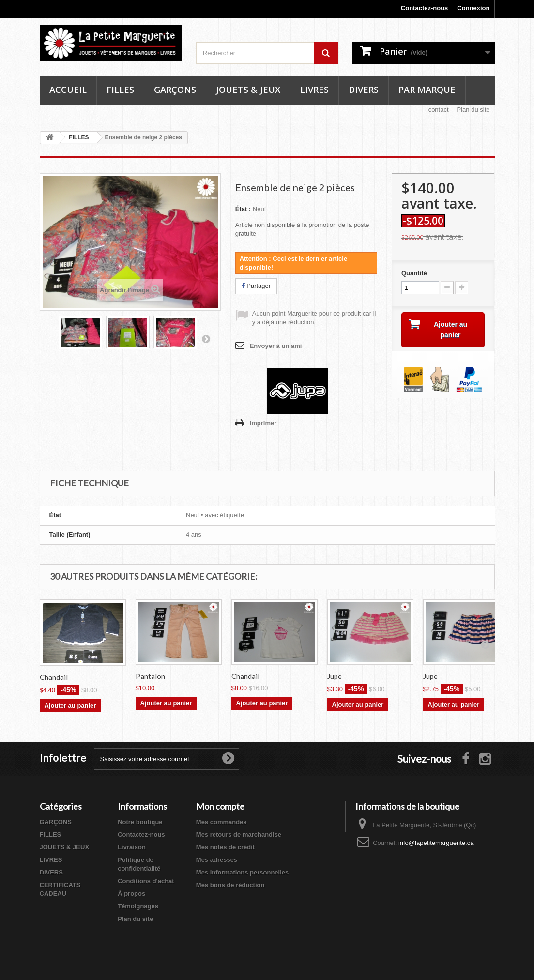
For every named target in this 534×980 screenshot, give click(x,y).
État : (243, 209)
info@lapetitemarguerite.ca (436, 843)
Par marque (427, 90)
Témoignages (138, 906)
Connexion (473, 8)
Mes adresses (217, 860)
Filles (120, 90)
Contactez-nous (425, 8)
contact (439, 110)
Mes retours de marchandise (239, 835)
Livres (314, 90)
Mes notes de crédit (225, 847)
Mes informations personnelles (242, 872)
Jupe (335, 676)
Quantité (414, 273)
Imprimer (263, 423)
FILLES (51, 835)
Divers (364, 90)
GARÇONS (56, 822)
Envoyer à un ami (276, 346)
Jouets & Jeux (248, 90)
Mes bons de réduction (230, 885)
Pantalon (150, 676)
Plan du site (473, 110)
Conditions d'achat (146, 881)
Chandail (54, 677)
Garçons (175, 90)
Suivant (206, 339)
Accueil (68, 90)
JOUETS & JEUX (65, 847)
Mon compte (220, 806)
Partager (256, 286)
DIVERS (51, 872)
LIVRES (51, 860)
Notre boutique (140, 822)
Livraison (132, 847)
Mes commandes (221, 822)
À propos (131, 894)
